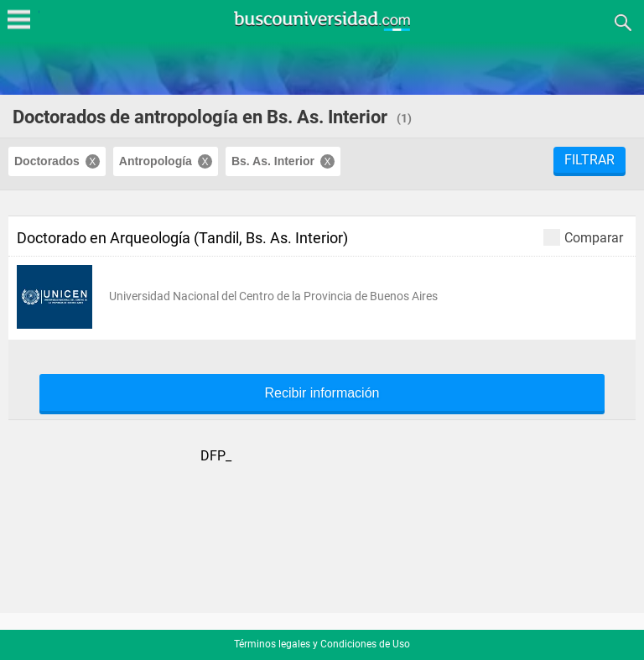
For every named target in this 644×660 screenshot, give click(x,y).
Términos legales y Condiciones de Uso (322, 644)
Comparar (583, 237)
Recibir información (322, 393)
